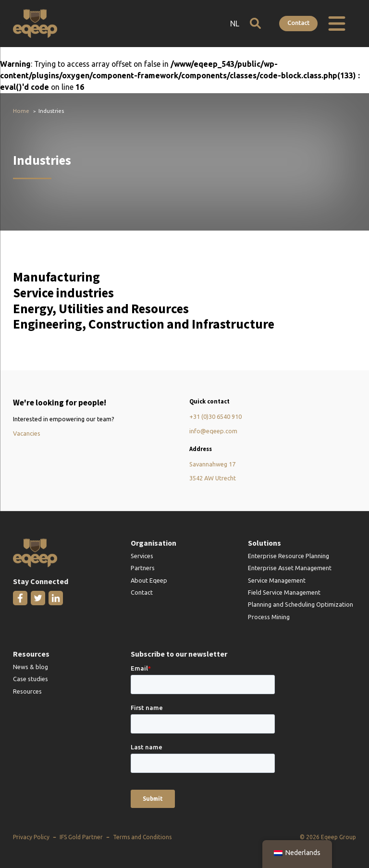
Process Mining (269, 617)
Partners (143, 568)
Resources (27, 691)
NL (235, 24)
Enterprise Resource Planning (289, 556)
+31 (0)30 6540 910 (215, 416)
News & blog (31, 667)
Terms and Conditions (142, 837)
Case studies (31, 679)
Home (21, 111)
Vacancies (27, 433)
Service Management (277, 580)
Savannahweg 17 (212, 464)
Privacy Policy (31, 837)
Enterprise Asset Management (290, 568)
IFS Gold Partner (81, 837)
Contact (298, 23)
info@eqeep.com (213, 431)
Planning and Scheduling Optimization (301, 604)
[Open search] (255, 23)
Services (142, 556)
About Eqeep (149, 580)
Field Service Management (284, 592)
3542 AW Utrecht (213, 478)
